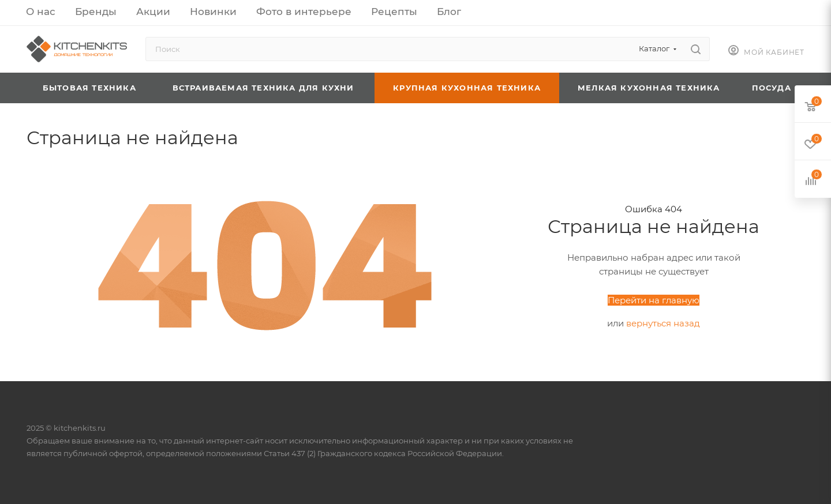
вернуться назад (663, 323)
